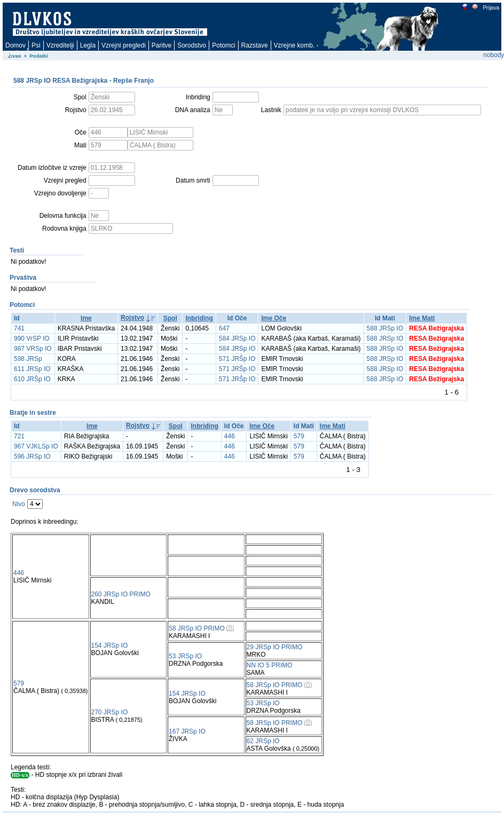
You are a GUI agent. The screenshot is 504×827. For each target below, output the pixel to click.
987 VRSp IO (33, 349)
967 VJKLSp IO (36, 446)
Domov (15, 45)
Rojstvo (132, 318)
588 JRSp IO (385, 328)
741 (19, 328)
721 (19, 436)
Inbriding (199, 318)
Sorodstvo (192, 45)
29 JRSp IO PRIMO (275, 647)
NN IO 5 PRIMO (270, 665)
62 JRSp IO (263, 741)
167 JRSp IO (187, 731)
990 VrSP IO (32, 338)
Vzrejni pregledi (124, 45)
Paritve (162, 45)
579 (299, 436)
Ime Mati (422, 318)
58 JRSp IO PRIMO (197, 628)
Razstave (255, 45)
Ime (86, 318)
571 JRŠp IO (237, 359)
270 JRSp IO (110, 712)
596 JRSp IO (32, 456)
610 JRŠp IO (32, 379)
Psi (36, 45)
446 (230, 436)
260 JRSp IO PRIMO (121, 594)
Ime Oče (274, 318)
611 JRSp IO (32, 369)
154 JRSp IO (110, 645)
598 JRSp (28, 359)
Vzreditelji (60, 45)
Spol (170, 318)
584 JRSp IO (237, 338)
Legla (88, 45)
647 (224, 328)
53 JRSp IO (185, 656)
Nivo (19, 504)
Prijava (491, 8)
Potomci (223, 45)
